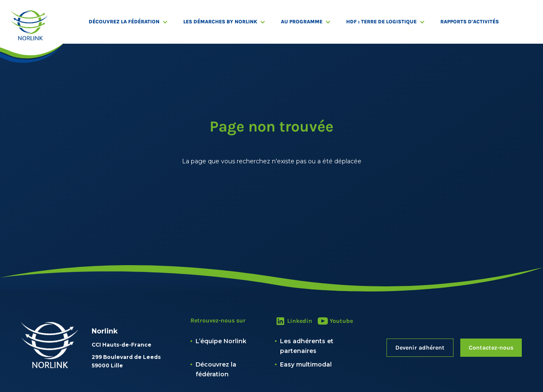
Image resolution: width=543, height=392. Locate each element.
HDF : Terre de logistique (381, 22)
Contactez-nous (491, 348)
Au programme (302, 22)
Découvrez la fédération (124, 22)
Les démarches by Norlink (220, 22)
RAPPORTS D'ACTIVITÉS (470, 22)
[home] (29, 25)
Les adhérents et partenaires (307, 346)
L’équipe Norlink (221, 341)
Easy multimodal (306, 364)
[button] (133, 22)
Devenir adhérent (420, 348)
